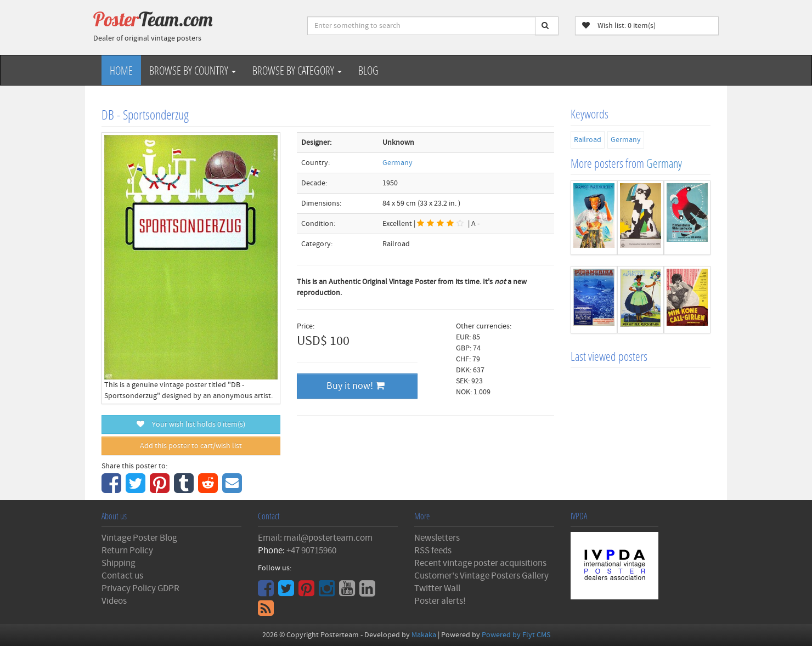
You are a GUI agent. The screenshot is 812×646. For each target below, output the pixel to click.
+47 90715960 (311, 551)
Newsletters (437, 538)
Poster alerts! (440, 601)
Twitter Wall (437, 588)
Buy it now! (356, 386)
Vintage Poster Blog (139, 538)
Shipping (119, 563)
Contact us (122, 576)
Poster (153, 19)
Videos (114, 601)
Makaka (424, 635)
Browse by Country (193, 70)
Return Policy (127, 551)
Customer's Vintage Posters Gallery (481, 576)
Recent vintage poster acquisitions (480, 563)
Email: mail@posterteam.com (315, 538)
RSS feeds (433, 551)
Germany (397, 163)
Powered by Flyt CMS (516, 635)
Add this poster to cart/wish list (191, 446)
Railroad (588, 140)
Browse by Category (297, 70)
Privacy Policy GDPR (140, 588)
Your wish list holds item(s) (191, 424)
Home (121, 70)
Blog (368, 70)
